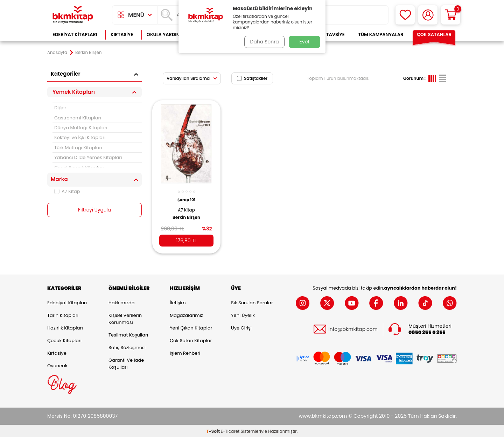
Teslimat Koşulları (128, 334)
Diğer (60, 108)
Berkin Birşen (186, 214)
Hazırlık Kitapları (65, 327)
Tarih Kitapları (63, 314)
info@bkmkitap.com (353, 328)
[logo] (73, 15)
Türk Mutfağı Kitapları (78, 148)
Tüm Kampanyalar (381, 34)
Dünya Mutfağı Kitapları (81, 128)
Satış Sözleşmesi (127, 346)
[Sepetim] (451, 15)
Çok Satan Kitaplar (191, 339)
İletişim (178, 302)
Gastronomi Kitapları (78, 118)
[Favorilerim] (405, 15)
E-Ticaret (230, 430)
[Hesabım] (428, 15)
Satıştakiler (252, 78)
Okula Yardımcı (166, 34)
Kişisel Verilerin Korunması (125, 318)
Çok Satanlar (434, 34)
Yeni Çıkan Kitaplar (191, 327)
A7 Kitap (67, 191)
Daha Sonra (264, 42)
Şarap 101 (186, 197)
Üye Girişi (241, 327)
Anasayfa (57, 53)
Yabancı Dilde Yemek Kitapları (88, 157)
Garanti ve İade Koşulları (126, 363)
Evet (305, 42)
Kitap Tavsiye (328, 34)
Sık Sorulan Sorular (252, 302)
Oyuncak (57, 365)
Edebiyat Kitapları (75, 34)
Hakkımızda (121, 302)
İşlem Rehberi (185, 352)
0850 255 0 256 (427, 331)
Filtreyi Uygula (95, 210)
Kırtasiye (122, 34)
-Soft (214, 430)
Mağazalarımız (186, 314)
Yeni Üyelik (243, 314)
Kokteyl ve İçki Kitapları (80, 137)
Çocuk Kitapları (64, 339)
